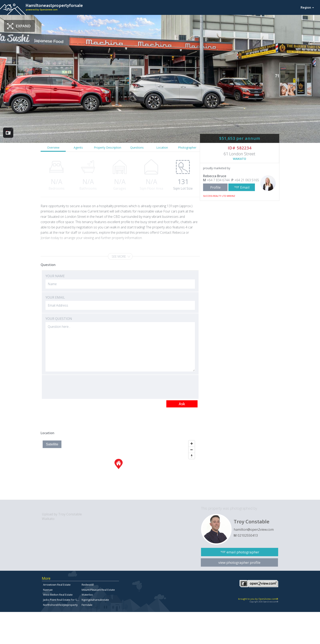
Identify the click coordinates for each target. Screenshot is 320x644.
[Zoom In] (192, 444)
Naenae (48, 590)
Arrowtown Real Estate (57, 585)
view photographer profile (239, 562)
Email (245, 187)
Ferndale (87, 605)
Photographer (187, 147)
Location (162, 147)
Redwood (88, 585)
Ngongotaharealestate (95, 600)
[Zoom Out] (192, 450)
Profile (215, 187)
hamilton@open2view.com (254, 529)
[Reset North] (192, 456)
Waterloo (87, 595)
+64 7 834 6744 (218, 180)
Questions (137, 147)
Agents (78, 147)
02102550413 (248, 535)
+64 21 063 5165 (247, 180)
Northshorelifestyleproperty (60, 605)
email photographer (243, 552)
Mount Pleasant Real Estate (98, 590)
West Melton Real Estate (58, 595)
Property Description (108, 147)
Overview (53, 147)
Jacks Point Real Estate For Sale (62, 600)
